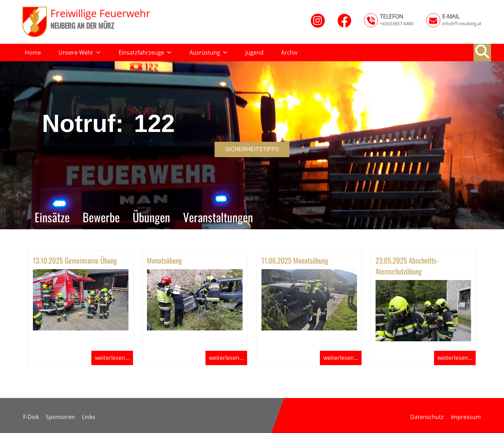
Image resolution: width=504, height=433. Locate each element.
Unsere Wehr (80, 53)
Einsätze (52, 217)
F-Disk (31, 417)
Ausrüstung (209, 53)
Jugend (254, 53)
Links (89, 417)
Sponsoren (60, 417)
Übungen (151, 217)
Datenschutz (427, 417)
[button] (482, 51)
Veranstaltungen (218, 217)
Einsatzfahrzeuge (145, 53)
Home (33, 53)
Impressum (466, 417)
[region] (252, 145)
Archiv (289, 53)
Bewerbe (101, 217)
